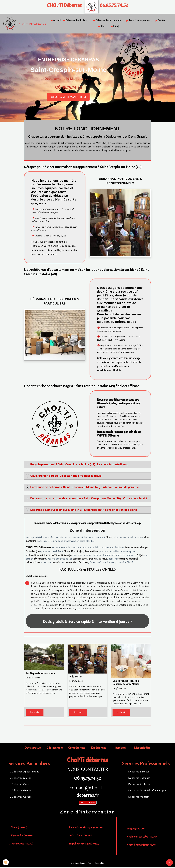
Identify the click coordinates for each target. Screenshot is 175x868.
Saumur (125, 591)
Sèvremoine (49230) (22, 836)
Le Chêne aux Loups (120, 598)
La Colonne (56, 602)
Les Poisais (69, 610)
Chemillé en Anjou (73, 552)
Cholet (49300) (19, 828)
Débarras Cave (20, 785)
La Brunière (142, 587)
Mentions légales (77, 864)
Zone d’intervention (87, 531)
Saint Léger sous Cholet (47, 610)
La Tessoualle (80, 584)
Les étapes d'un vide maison (40, 674)
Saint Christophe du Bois (102, 584)
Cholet (109, 538)
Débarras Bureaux (139, 772)
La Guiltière (52, 595)
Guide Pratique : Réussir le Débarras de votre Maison (126, 683)
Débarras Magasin (139, 798)
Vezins (144, 606)
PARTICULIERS (71, 570)
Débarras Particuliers (76, 21)
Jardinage (136, 524)
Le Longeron (57, 591)
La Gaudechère (86, 610)
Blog (102, 27)
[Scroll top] (170, 863)
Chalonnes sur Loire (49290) (142, 838)
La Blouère (83, 598)
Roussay (97, 591)
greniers (93, 560)
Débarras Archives (139, 785)
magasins (57, 563)
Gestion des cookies (97, 864)
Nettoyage (110, 524)
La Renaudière (142, 598)
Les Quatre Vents (84, 606)
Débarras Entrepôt (139, 779)
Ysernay (38, 606)
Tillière (74, 587)
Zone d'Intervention (139, 21)
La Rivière (127, 587)
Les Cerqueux (104, 606)
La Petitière (40, 602)
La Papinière (111, 591)
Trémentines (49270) (22, 845)
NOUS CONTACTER (88, 770)
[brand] (22, 24)
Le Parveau (82, 595)
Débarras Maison (22, 779)
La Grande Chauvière (78, 591)
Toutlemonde (134, 602)
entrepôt (123, 560)
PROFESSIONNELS (101, 570)
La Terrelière (72, 602)
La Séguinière (41, 591)
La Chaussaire (87, 587)
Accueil (56, 21)
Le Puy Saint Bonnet (108, 587)
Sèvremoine (40, 560)
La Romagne (124, 584)
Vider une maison (121, 695)
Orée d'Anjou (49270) (81, 836)
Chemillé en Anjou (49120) (141, 846)
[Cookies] (6, 862)
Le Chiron (87, 602)
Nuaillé (118, 602)
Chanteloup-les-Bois (126, 606)
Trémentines (91, 552)
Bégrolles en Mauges (62, 556)
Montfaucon (48, 598)
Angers (141, 556)
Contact (161, 21)
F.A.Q (115, 27)
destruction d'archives (77, 563)
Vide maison (76, 678)
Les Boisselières (99, 595)
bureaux (103, 560)
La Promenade (99, 598)
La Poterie (67, 595)
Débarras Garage (22, 798)
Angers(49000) (136, 830)
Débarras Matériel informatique (147, 791)
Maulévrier (52, 606)
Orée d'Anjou (33, 552)
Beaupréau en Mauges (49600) (86, 828)
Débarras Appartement (25, 772)
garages (77, 560)
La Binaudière (66, 598)
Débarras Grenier (22, 791)
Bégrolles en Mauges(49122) (84, 845)
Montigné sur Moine (55, 587)
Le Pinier (67, 606)
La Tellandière (104, 602)
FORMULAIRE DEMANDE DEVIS (68, 98)
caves (85, 560)
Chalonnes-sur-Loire (39, 556)
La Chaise (116, 595)
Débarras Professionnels (108, 21)
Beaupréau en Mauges (136, 548)
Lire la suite (35, 713)
